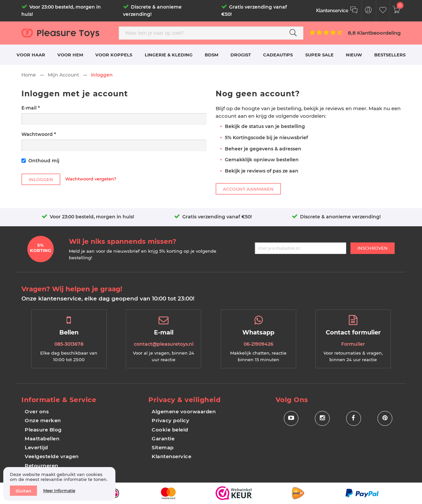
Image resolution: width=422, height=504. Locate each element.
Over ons (37, 411)
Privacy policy (170, 420)
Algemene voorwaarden (184, 411)
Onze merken (43, 420)
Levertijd (36, 447)
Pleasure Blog (43, 430)
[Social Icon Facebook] (354, 418)
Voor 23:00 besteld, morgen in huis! (92, 217)
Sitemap (163, 447)
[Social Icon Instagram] (322, 418)
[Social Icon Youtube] (291, 418)
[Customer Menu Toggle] (368, 11)
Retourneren (42, 466)
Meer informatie (59, 491)
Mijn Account (63, 75)
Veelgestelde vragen (52, 456)
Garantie (163, 439)
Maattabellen (42, 439)
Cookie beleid (170, 430)
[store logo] (68, 32)
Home (29, 75)
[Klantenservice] (337, 11)
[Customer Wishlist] (383, 11)
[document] (59, 484)
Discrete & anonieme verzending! (340, 217)
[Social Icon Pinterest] (385, 418)
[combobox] (211, 33)
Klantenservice (171, 456)
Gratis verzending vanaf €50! (217, 217)
